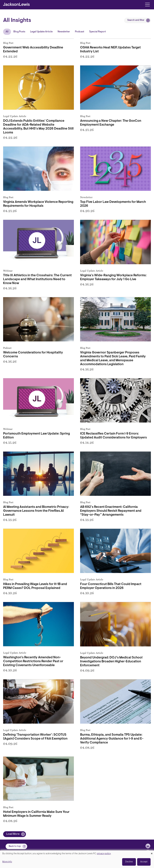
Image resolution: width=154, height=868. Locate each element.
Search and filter (136, 20)
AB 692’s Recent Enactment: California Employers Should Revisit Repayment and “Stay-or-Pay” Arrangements (111, 511)
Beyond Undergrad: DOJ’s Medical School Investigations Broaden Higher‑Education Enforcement (111, 662)
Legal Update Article (41, 32)
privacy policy (104, 854)
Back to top (15, 846)
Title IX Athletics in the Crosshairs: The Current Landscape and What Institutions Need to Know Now (37, 279)
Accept (144, 862)
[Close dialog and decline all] (152, 852)
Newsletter (64, 32)
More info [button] (7, 862)
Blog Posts (19, 32)
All (7, 32)
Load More (13, 834)
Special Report (98, 32)
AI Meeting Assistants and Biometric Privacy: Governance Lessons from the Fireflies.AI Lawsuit (36, 511)
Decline (129, 862)
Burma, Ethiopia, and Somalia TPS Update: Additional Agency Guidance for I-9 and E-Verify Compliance (112, 739)
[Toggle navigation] (147, 4)
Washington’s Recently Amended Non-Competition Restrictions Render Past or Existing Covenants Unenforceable (33, 661)
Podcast (80, 32)
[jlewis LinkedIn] (148, 846)
